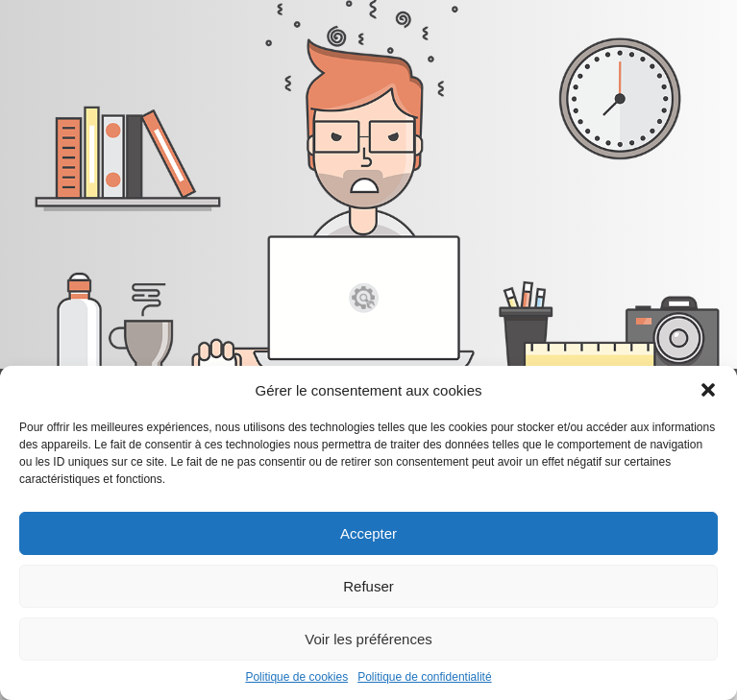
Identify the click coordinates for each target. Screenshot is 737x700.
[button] (708, 390)
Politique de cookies (296, 677)
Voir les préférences (368, 639)
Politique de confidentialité (424, 677)
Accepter (368, 533)
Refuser (368, 586)
